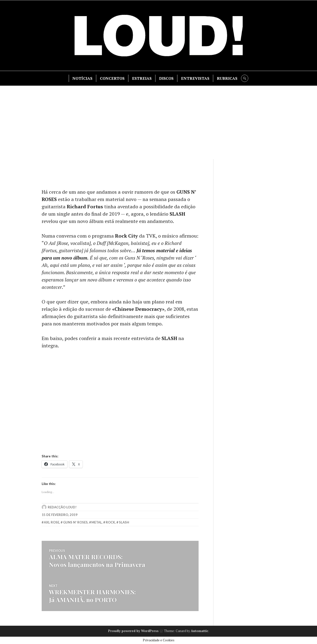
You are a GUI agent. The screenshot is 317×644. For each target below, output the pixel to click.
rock (110, 522)
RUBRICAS (227, 78)
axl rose (52, 522)
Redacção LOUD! (62, 507)
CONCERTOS (112, 78)
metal (97, 522)
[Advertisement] (159, 122)
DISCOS (166, 78)
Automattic (200, 631)
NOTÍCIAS (82, 78)
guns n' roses (75, 522)
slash (124, 522)
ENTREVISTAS (195, 78)
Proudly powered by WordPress (133, 631)
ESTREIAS (142, 78)
